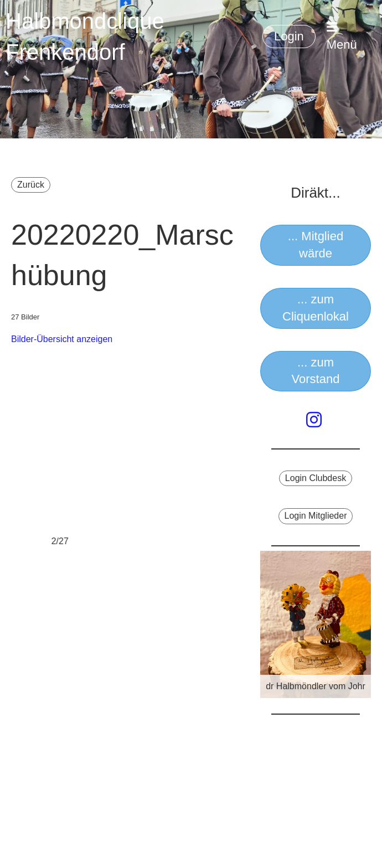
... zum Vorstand (316, 371)
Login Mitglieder (316, 516)
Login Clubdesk (316, 478)
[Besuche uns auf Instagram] (314, 420)
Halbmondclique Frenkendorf (85, 37)
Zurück (31, 185)
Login (289, 36)
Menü (342, 36)
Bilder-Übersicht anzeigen (62, 339)
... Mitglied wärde (316, 245)
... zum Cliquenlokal (316, 308)
